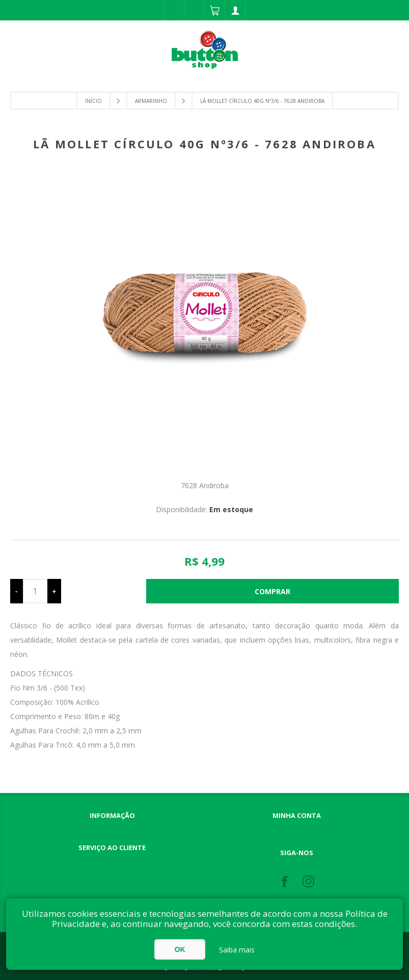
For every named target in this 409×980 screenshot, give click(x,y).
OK (180, 949)
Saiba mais (237, 950)
